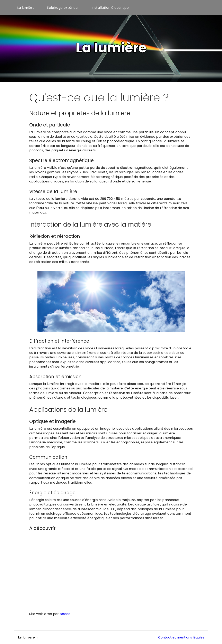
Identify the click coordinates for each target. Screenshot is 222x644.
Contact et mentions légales (181, 637)
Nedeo (65, 614)
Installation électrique (110, 8)
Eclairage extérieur (63, 8)
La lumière (26, 8)
